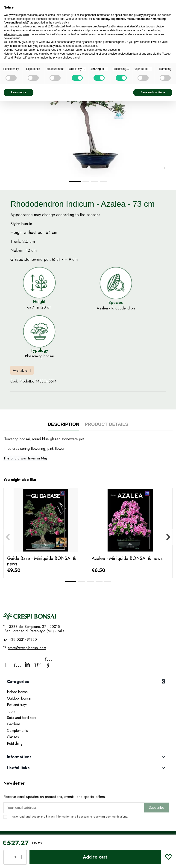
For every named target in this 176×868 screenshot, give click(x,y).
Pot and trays (17, 705)
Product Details (107, 424)
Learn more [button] (19, 92)
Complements (17, 731)
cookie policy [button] (61, 23)
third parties (73, 26)
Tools (11, 711)
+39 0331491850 (22, 640)
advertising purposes (16, 34)
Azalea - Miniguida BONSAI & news (127, 558)
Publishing (15, 743)
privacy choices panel (66, 58)
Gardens (14, 724)
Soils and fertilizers (22, 718)
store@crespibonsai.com (27, 648)
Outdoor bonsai (19, 698)
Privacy (51, 817)
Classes (13, 737)
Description (63, 424)
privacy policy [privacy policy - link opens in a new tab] (142, 15)
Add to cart (95, 857)
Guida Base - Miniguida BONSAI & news (42, 561)
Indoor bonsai (18, 692)
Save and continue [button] (153, 92)
